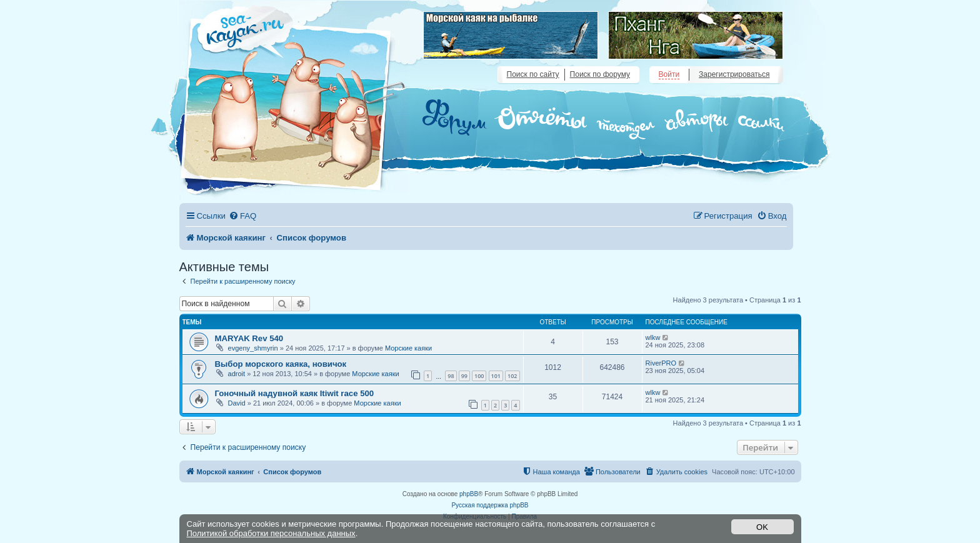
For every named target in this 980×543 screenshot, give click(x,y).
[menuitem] (242, 216)
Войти (669, 74)
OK (762, 527)
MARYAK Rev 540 (249, 338)
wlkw (653, 337)
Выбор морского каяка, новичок (281, 364)
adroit (237, 374)
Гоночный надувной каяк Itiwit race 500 (295, 393)
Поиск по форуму (600, 74)
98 (451, 376)
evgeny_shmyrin (253, 348)
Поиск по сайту (533, 74)
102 (512, 376)
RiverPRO (661, 363)
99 (464, 376)
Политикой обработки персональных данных (271, 533)
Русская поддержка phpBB (490, 505)
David (237, 403)
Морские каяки (408, 348)
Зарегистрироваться (734, 74)
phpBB (469, 494)
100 (479, 376)
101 (496, 376)
